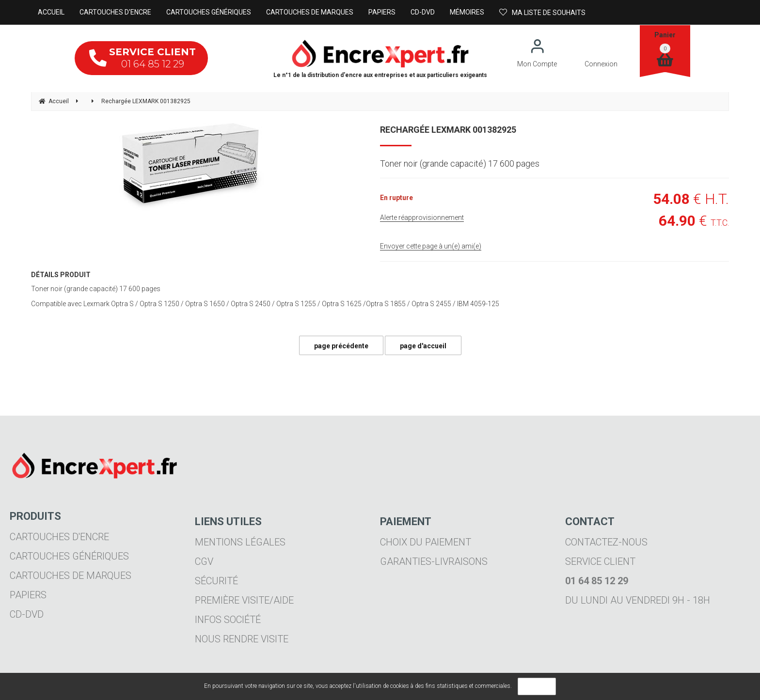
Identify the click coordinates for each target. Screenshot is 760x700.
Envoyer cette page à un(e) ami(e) (431, 246)
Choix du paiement (426, 542)
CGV (204, 561)
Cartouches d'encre (59, 537)
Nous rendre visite (242, 639)
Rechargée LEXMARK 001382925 (448, 130)
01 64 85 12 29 (142, 58)
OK (537, 686)
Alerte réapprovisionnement (422, 218)
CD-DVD (27, 614)
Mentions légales (240, 542)
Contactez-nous (606, 542)
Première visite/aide (244, 600)
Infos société (228, 620)
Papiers (28, 595)
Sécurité (216, 581)
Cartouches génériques (69, 556)
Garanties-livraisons (434, 561)
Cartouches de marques (71, 576)
